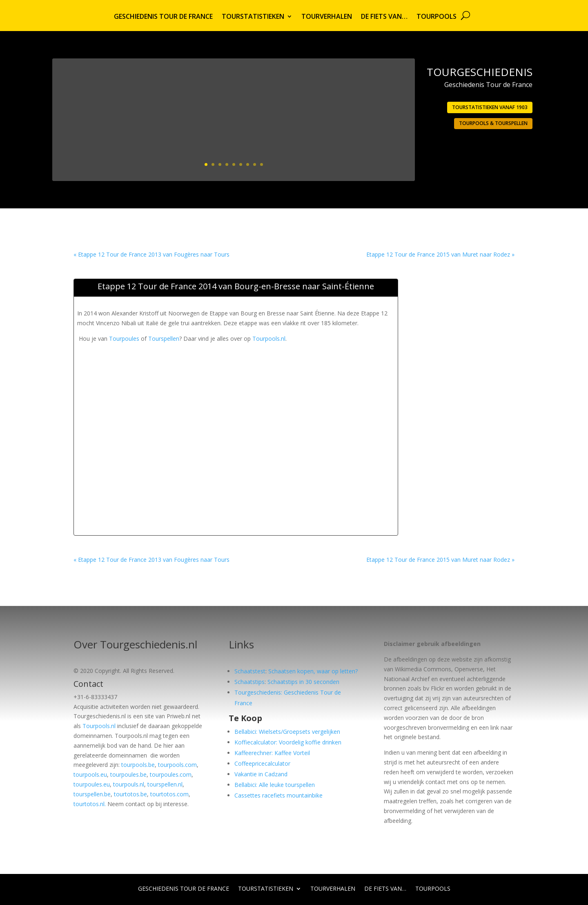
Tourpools (437, 17)
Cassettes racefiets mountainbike (278, 795)
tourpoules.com (171, 774)
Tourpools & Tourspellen (493, 123)
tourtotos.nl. (90, 804)
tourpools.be (138, 765)
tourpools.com (177, 765)
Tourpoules (124, 339)
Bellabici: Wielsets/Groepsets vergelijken (287, 732)
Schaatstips (249, 682)
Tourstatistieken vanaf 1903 (490, 107)
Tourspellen (164, 339)
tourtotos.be (130, 794)
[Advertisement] (226, 362)
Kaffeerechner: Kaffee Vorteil (272, 753)
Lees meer (376, 150)
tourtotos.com (169, 794)
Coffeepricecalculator (262, 763)
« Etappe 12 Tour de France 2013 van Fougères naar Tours (151, 254)
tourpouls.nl (129, 784)
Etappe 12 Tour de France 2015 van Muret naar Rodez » (440, 254)
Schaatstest (250, 671)
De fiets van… (384, 17)
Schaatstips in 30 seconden (303, 682)
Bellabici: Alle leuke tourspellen (275, 785)
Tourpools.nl (269, 339)
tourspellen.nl (165, 784)
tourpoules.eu (92, 784)
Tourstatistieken (253, 17)
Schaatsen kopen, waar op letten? (313, 671)
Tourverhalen (327, 17)
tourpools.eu (90, 774)
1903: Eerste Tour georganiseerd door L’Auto (321, 97)
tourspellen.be (92, 794)
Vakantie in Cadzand (261, 774)
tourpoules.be (128, 774)
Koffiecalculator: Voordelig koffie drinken (288, 742)
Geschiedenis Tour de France (163, 17)
